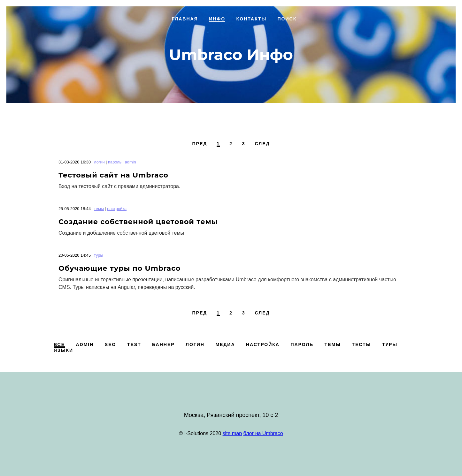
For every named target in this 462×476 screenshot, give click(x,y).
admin (131, 162)
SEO (111, 344)
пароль (115, 162)
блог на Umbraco (263, 433)
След (262, 144)
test (134, 344)
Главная (185, 19)
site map (232, 433)
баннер (163, 344)
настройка (117, 209)
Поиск (287, 19)
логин (99, 162)
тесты (361, 344)
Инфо (217, 19)
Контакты (251, 19)
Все (59, 344)
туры (99, 255)
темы (99, 209)
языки (63, 350)
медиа (225, 344)
